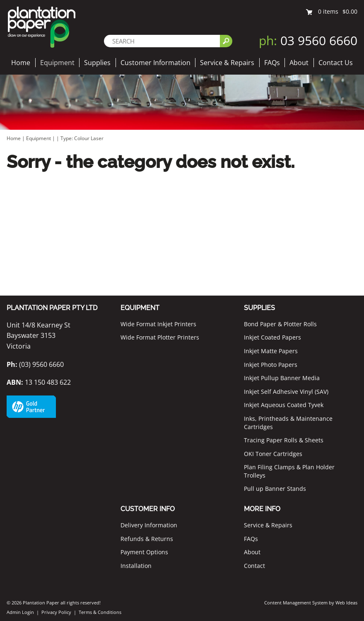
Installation (136, 566)
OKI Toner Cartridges (273, 454)
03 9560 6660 (308, 40)
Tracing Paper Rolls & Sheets (284, 440)
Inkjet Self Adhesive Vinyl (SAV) (286, 392)
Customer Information (155, 63)
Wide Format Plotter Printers (160, 337)
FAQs (272, 63)
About (299, 63)
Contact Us (336, 63)
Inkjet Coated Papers (272, 337)
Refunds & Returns (147, 539)
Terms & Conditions (100, 612)
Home (21, 63)
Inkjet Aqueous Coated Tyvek (284, 405)
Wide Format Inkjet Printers (158, 324)
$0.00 (350, 11)
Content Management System (296, 603)
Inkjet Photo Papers (271, 365)
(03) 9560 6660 (35, 364)
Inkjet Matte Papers (271, 351)
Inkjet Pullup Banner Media (282, 378)
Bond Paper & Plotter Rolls (280, 324)
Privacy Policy (56, 612)
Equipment (57, 63)
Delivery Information (149, 525)
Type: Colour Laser (82, 138)
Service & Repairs (227, 63)
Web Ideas (346, 603)
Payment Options (144, 552)
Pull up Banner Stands (275, 489)
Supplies (97, 63)
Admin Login (20, 612)
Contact (254, 566)
